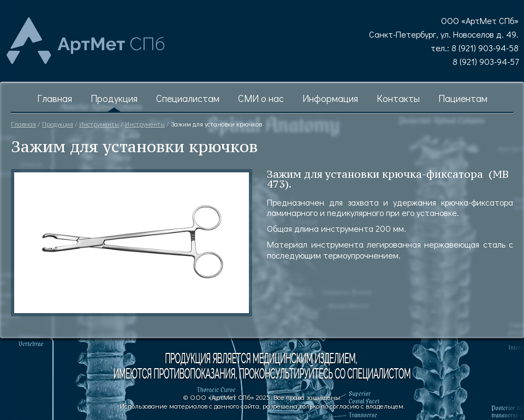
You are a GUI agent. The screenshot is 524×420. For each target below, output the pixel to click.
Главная (55, 99)
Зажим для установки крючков (216, 124)
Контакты (398, 99)
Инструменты (99, 124)
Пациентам (463, 99)
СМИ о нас (261, 99)
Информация (330, 99)
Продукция (114, 99)
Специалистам (188, 99)
